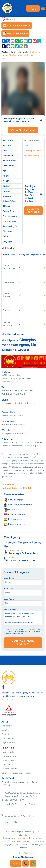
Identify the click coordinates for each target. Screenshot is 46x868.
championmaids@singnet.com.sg (23, 401)
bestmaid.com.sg (21, 838)
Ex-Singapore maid (32, 151)
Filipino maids (13, 510)
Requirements (10, 609)
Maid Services (8, 738)
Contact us (7, 734)
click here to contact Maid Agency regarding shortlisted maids (21, 55)
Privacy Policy (30, 629)
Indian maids (13, 519)
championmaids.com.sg (23, 432)
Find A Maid (7, 726)
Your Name (9, 578)
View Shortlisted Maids (18, 505)
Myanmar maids (15, 524)
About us (6, 730)
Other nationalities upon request (16, 773)
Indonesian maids (15, 514)
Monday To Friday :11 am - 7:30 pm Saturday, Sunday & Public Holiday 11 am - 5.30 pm (19, 813)
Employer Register (23, 130)
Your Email (9, 588)
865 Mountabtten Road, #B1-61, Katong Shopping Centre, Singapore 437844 (21, 794)
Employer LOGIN (33, 8)
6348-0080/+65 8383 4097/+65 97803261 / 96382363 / (23, 391)
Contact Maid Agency (17, 26)
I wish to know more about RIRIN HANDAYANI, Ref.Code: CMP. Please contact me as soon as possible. (23, 618)
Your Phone (9, 599)
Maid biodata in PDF (15, 33)
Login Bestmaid (9, 743)
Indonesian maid (31, 156)
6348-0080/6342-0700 (23, 423)
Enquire (16, 863)
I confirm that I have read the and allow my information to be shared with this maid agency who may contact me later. (24, 632)
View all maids (14, 500)
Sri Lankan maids (9, 769)
